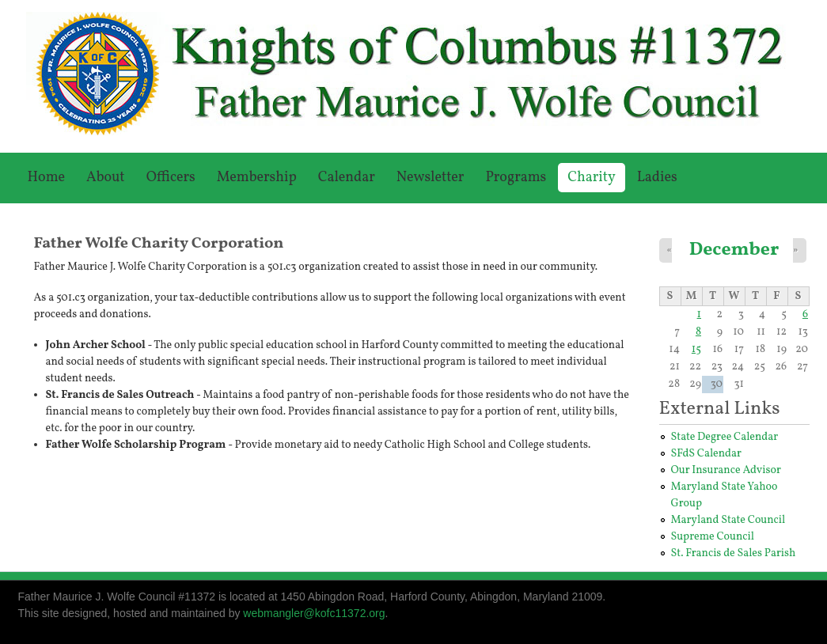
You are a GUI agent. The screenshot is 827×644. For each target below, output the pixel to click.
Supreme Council (713, 537)
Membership (257, 178)
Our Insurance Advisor (726, 470)
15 (696, 349)
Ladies (657, 178)
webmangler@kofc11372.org (314, 613)
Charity (591, 178)
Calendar (347, 178)
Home (47, 178)
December (734, 250)
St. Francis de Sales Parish (734, 553)
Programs (516, 178)
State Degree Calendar (725, 437)
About (106, 178)
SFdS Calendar (706, 454)
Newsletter (431, 178)
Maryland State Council (728, 520)
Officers (171, 178)
